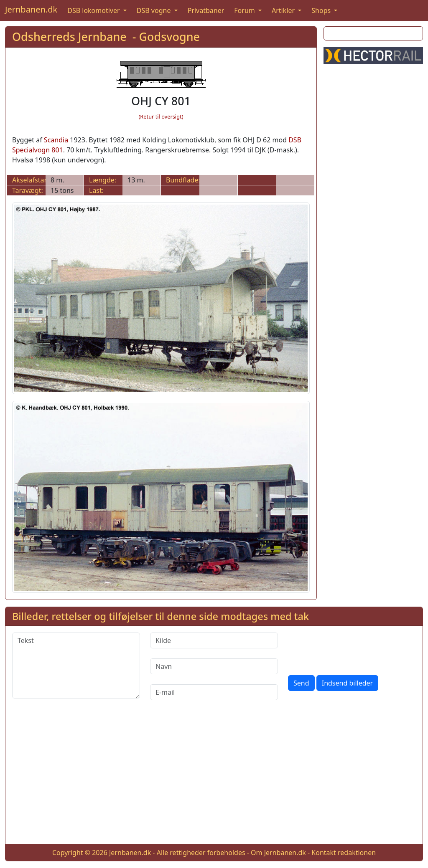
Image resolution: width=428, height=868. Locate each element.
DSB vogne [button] (155, 10)
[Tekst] (76, 666)
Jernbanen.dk (31, 9)
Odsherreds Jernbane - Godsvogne (106, 37)
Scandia (56, 140)
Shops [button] (322, 10)
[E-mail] (214, 692)
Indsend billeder (347, 683)
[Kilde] (214, 640)
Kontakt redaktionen (344, 853)
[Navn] (214, 666)
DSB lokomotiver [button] (94, 10)
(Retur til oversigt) (161, 116)
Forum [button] (245, 10)
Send (301, 683)
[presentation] (352, 649)
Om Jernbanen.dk (278, 853)
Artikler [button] (284, 10)
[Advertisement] (373, 196)
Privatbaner (206, 10)
